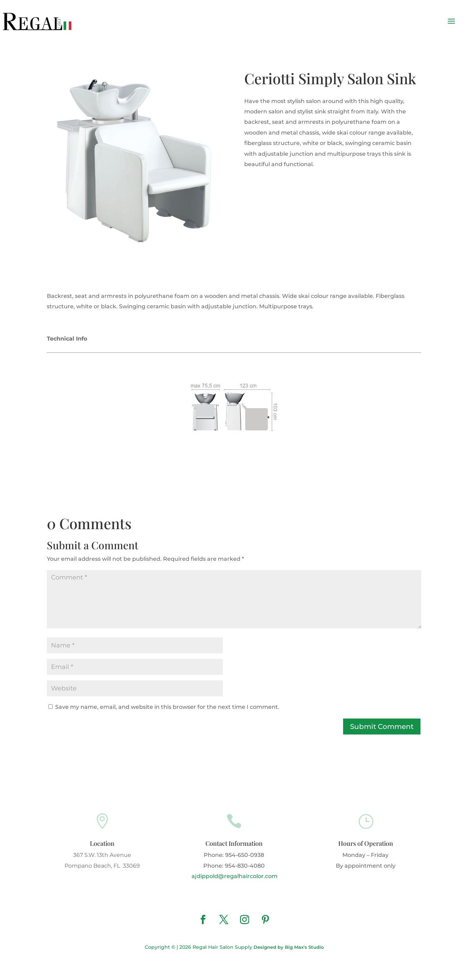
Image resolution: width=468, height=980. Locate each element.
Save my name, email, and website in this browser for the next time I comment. (167, 707)
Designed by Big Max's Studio (289, 947)
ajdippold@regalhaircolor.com (234, 876)
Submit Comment (382, 727)
